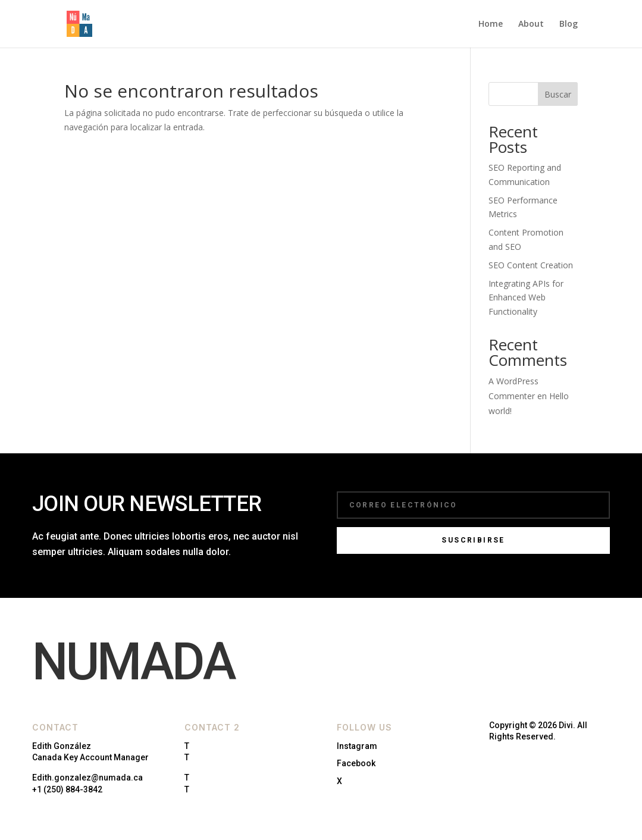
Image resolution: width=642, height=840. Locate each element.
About (531, 24)
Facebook (356, 763)
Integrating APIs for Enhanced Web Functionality (526, 298)
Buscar (558, 94)
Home (491, 24)
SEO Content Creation (531, 265)
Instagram (357, 746)
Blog (569, 24)
